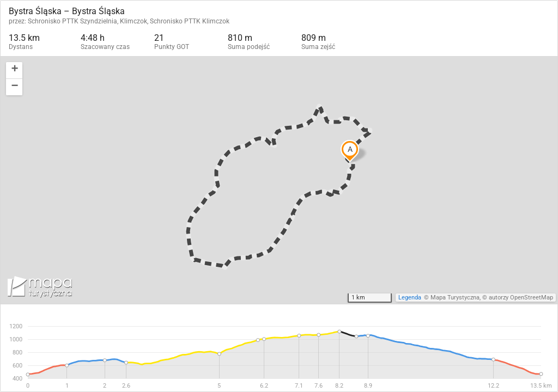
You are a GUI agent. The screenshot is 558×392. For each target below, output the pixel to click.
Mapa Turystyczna (455, 298)
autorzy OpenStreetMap (521, 298)
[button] (14, 71)
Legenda (410, 298)
